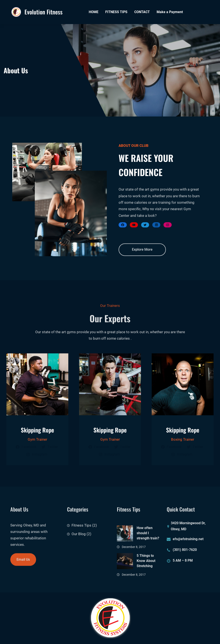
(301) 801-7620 (185, 552)
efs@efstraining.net (188, 541)
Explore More (142, 254)
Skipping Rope (37, 430)
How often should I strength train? (148, 552)
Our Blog (79, 540)
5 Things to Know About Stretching (146, 580)
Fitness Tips (81, 531)
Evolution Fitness (44, 12)
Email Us (23, 564)
